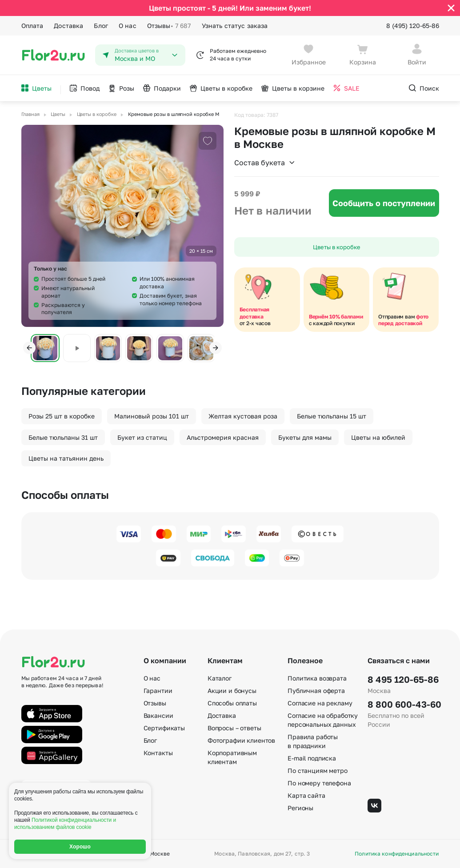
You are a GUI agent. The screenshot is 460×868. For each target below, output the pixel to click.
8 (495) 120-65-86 (413, 26)
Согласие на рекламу (320, 703)
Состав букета (265, 163)
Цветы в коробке (337, 247)
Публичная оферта (316, 691)
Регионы (300, 808)
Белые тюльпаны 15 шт (332, 416)
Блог (101, 26)
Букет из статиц (142, 437)
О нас (128, 26)
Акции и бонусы (232, 691)
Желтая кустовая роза (243, 416)
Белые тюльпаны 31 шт (63, 437)
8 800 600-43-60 (403, 704)
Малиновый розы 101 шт (152, 416)
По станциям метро (318, 770)
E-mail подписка (312, 758)
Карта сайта (306, 795)
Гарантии (158, 691)
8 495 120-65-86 (403, 679)
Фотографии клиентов (241, 740)
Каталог (220, 678)
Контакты (158, 753)
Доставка (68, 26)
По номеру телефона (319, 783)
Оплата (32, 26)
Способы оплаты (232, 703)
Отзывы (169, 26)
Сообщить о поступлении (384, 203)
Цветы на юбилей (378, 437)
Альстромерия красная (223, 437)
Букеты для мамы (305, 437)
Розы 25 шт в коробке (62, 416)
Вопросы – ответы (234, 728)
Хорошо (80, 847)
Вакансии (158, 715)
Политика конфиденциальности (397, 854)
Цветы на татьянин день (66, 458)
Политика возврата (317, 678)
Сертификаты (164, 728)
